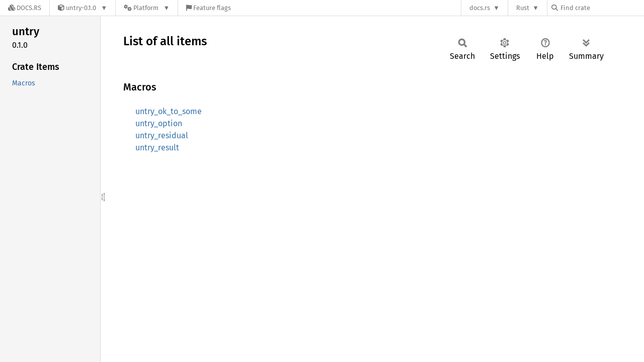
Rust (523, 8)
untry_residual (162, 135)
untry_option (159, 123)
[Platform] (147, 8)
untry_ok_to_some (169, 111)
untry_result (157, 148)
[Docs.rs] (25, 8)
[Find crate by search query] (602, 8)
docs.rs (480, 8)
